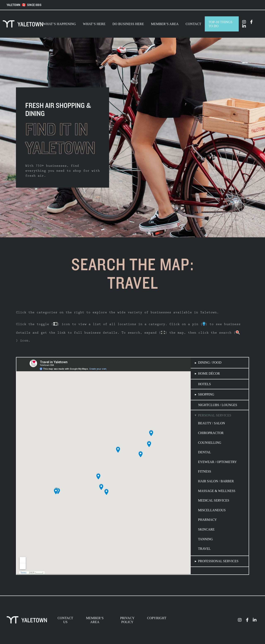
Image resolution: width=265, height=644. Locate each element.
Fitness (205, 471)
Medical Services (214, 500)
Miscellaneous (212, 510)
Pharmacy (208, 520)
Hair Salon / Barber (216, 481)
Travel (204, 549)
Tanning (206, 539)
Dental (205, 452)
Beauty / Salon (212, 423)
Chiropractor (211, 433)
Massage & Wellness (217, 491)
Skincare (206, 529)
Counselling (210, 443)
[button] (220, 363)
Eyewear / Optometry (217, 462)
